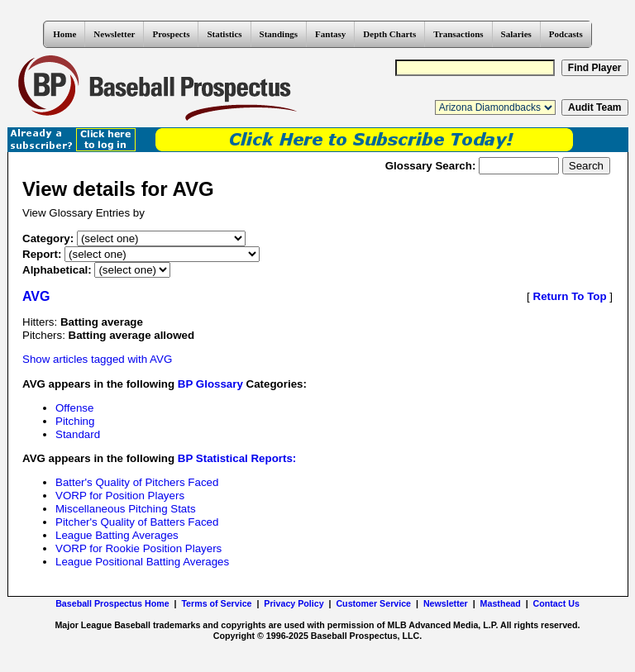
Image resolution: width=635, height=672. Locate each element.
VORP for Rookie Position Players (138, 548)
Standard (78, 434)
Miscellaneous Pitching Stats (126, 509)
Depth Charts (389, 34)
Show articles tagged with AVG (97, 359)
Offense (74, 408)
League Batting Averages (117, 535)
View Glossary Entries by (84, 213)
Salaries (516, 34)
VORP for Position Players (120, 496)
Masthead (501, 603)
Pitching (75, 421)
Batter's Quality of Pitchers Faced (137, 482)
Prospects (171, 34)
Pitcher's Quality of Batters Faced (137, 522)
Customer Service (373, 603)
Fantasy (330, 34)
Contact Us (556, 603)
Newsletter (114, 34)
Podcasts (566, 34)
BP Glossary (210, 384)
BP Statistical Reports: (237, 458)
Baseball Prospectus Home (112, 603)
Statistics (224, 34)
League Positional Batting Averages (142, 562)
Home (64, 34)
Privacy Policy (294, 603)
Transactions (458, 34)
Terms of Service (216, 603)
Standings (279, 34)
